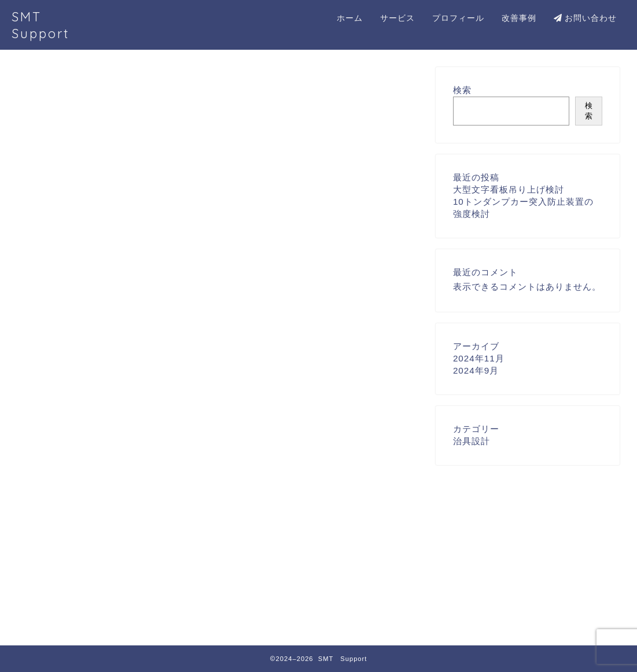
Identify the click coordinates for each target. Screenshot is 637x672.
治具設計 (88, 614)
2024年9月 (476, 370)
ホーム (350, 18)
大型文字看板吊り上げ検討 (509, 189)
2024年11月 (479, 358)
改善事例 (519, 18)
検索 (462, 90)
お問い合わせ (585, 18)
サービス (397, 18)
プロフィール (458, 18)
